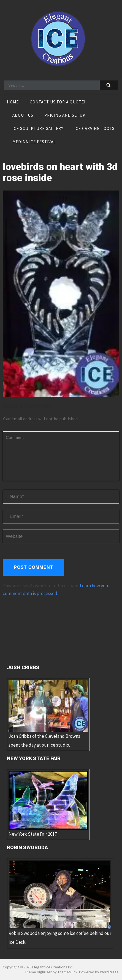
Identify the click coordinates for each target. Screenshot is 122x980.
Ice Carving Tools (94, 129)
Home (13, 102)
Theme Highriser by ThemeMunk (51, 972)
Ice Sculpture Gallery (38, 129)
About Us (23, 116)
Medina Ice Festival (34, 142)
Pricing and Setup (65, 116)
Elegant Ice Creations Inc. (53, 967)
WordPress (109, 972)
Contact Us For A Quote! (58, 102)
